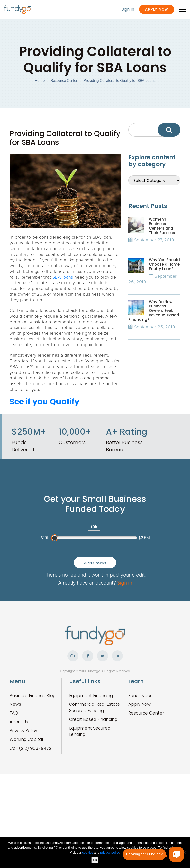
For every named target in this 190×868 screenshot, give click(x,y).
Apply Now (157, 9)
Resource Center (64, 81)
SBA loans (63, 277)
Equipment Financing (91, 696)
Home (40, 81)
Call (31, 748)
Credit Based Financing (93, 719)
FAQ (14, 713)
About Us (19, 722)
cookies (88, 853)
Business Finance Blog (33, 696)
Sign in (125, 582)
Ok (95, 860)
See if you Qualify (45, 402)
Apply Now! (95, 563)
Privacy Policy (23, 731)
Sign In (128, 9)
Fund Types (140, 696)
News (15, 704)
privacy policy (110, 853)
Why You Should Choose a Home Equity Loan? (164, 264)
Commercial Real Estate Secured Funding (95, 707)
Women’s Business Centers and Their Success (162, 226)
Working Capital (26, 739)
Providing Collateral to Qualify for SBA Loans (119, 81)
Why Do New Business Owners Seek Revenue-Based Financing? (154, 311)
